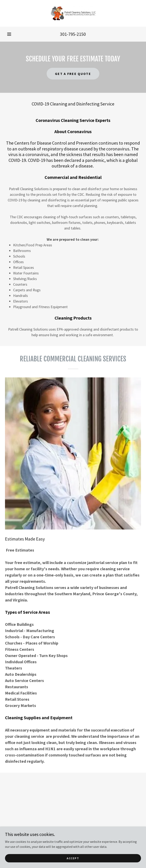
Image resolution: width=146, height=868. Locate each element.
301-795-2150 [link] (73, 34)
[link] (73, 13)
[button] (9, 34)
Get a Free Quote (73, 74)
